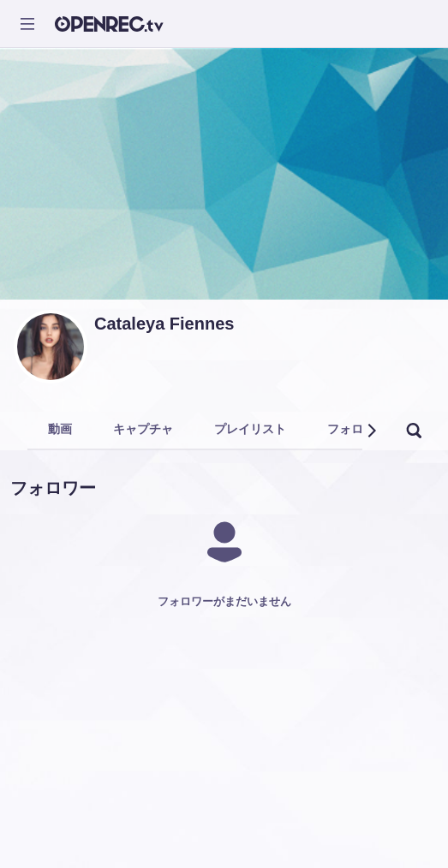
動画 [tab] (60, 429)
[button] (371, 431)
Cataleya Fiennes (164, 324)
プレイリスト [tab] (250, 429)
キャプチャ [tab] (143, 429)
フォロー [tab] (351, 429)
